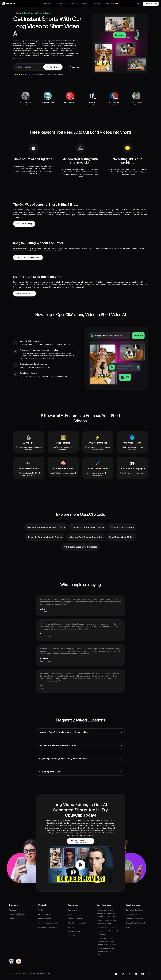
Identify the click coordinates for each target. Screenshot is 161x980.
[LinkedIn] (143, 974)
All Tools (17, 13)
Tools (41, 910)
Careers (17, 915)
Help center (72, 927)
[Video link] (28, 67)
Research (71, 936)
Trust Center (131, 927)
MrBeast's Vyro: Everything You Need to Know (107, 922)
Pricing (85, 4)
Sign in (138, 4)
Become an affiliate (75, 919)
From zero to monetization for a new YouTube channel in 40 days (107, 931)
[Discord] (136, 974)
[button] (48, 4)
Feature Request (45, 919)
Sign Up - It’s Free (151, 4)
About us (13, 910)
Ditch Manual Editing (24, 224)
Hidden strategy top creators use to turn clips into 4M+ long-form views (107, 913)
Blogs (70, 914)
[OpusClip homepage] (9, 4)
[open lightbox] (80, 865)
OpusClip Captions (48, 923)
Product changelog (46, 914)
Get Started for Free (24, 294)
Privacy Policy (131, 914)
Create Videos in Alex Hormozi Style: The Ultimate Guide (105, 952)
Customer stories (75, 910)
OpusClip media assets (77, 923)
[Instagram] (149, 974)
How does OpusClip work (48, 927)
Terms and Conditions (135, 910)
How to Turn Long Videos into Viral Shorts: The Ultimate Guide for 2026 (107, 941)
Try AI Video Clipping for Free (28, 257)
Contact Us (14, 919)
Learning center (74, 932)
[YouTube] (116, 974)
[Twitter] (129, 974)
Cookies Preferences (134, 919)
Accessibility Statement (135, 923)
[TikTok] (123, 974)
